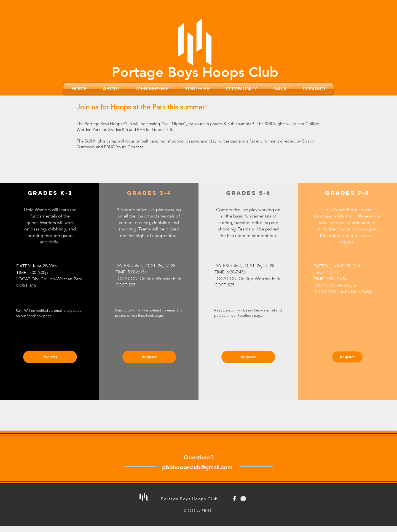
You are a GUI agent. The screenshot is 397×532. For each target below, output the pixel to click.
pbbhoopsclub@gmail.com (197, 467)
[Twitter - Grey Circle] (243, 499)
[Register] (50, 357)
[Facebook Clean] (234, 499)
